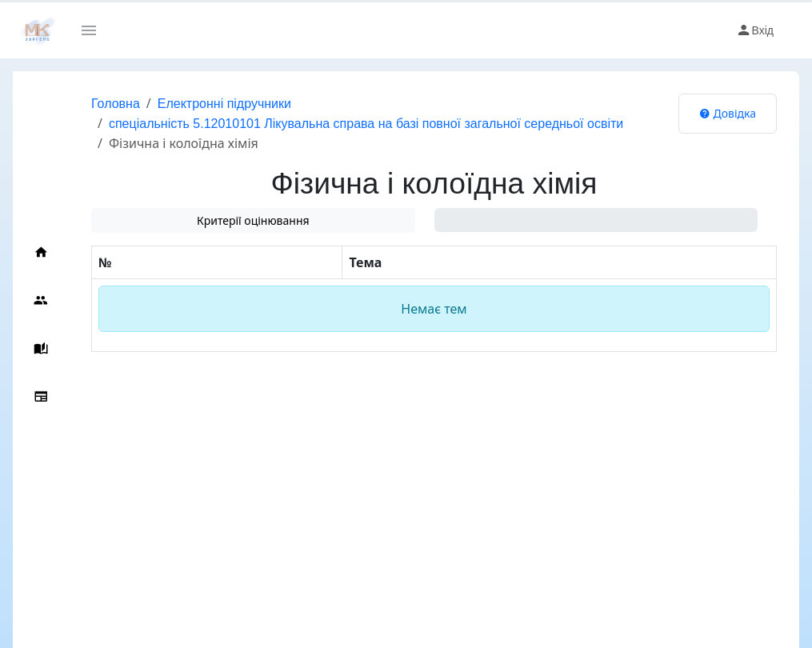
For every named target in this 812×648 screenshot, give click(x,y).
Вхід (755, 30)
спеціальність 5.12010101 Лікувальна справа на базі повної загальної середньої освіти (366, 124)
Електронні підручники (224, 104)
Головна (116, 104)
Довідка (728, 113)
